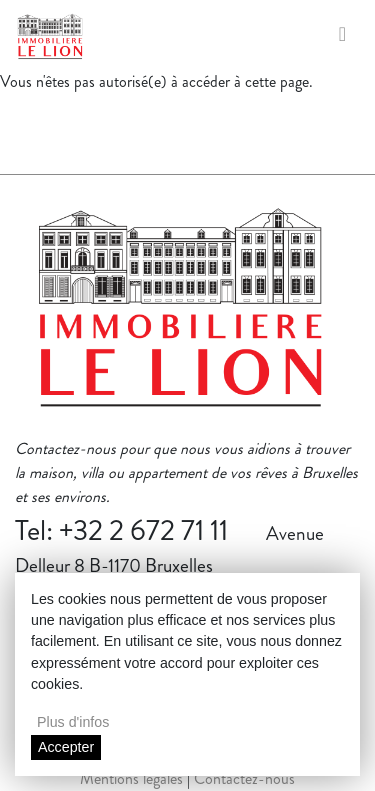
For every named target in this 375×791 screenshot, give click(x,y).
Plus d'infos (73, 722)
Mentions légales (131, 778)
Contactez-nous (244, 778)
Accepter (66, 747)
